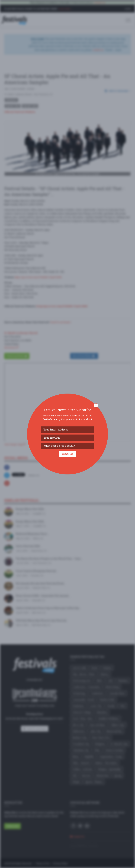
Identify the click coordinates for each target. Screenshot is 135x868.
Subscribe (67, 454)
